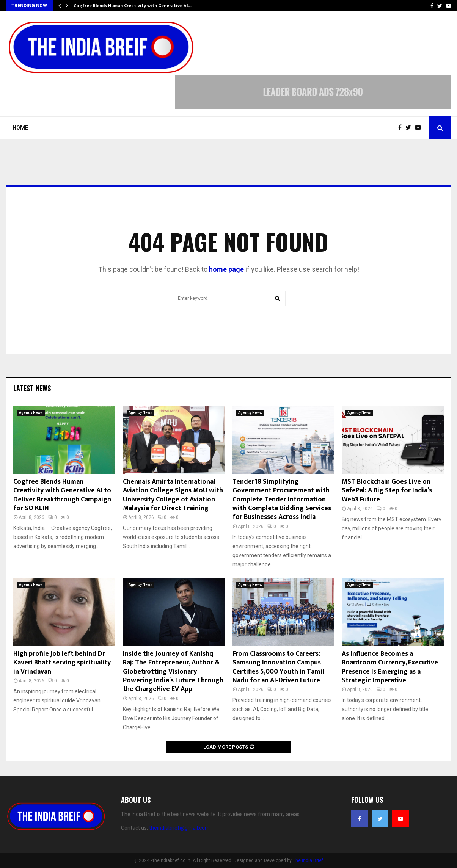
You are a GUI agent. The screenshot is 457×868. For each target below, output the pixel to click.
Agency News (31, 413)
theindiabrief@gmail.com (179, 828)
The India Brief (308, 860)
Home (20, 128)
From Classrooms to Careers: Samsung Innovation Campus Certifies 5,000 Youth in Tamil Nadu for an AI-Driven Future (278, 667)
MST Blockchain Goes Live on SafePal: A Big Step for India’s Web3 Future (387, 491)
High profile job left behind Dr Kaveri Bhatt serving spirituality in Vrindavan (62, 663)
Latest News (32, 388)
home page (226, 269)
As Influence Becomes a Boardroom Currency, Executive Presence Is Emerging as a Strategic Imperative (390, 667)
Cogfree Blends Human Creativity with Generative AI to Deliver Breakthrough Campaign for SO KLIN (62, 495)
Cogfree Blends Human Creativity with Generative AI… (133, 6)
